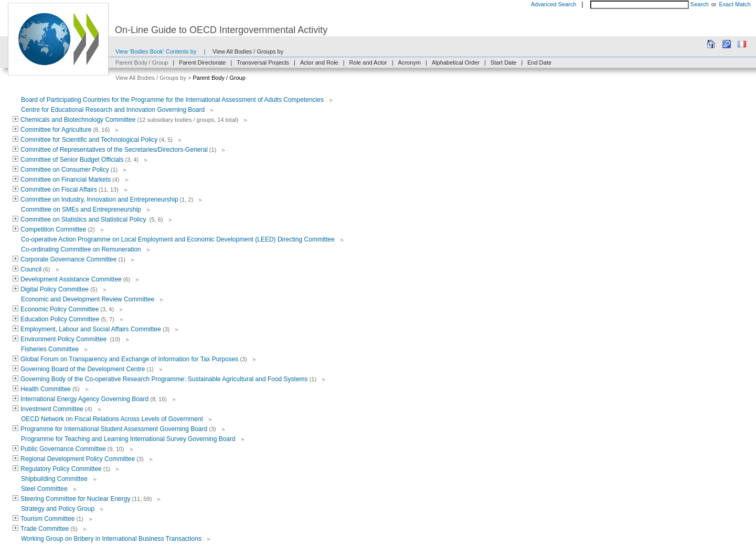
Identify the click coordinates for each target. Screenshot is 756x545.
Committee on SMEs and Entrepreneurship (81, 209)
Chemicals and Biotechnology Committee (78, 120)
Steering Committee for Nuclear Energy (75, 499)
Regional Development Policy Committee (78, 459)
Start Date (504, 62)
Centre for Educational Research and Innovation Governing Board (113, 110)
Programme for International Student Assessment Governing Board (114, 429)
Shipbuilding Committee (54, 479)
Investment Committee (52, 409)
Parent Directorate (202, 62)
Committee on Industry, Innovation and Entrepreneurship (99, 200)
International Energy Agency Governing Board (84, 399)
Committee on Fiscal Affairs (59, 190)
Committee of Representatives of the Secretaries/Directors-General (114, 150)
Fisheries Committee (50, 349)
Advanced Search (554, 4)
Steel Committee (44, 489)
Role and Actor (368, 62)
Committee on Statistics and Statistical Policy (84, 219)
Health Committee (46, 389)
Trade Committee (45, 529)
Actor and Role (319, 62)
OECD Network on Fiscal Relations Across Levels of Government (112, 419)
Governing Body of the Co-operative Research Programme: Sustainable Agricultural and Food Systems (164, 379)
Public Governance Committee (63, 449)
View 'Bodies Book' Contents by (156, 51)
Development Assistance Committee (71, 279)
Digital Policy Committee (55, 289)
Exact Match (735, 4)
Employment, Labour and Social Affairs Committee (91, 329)
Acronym (409, 62)
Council (31, 269)
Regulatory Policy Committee (61, 469)
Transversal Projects (263, 62)
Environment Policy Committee (64, 339)
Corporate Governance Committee (68, 259)
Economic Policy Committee (60, 309)
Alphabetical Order (456, 62)
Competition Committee (53, 229)
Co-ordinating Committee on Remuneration (81, 249)
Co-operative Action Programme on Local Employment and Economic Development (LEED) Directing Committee (178, 239)
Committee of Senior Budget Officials (72, 160)
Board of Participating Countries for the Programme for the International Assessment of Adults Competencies (172, 100)
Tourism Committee (47, 519)
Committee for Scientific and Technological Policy (89, 140)
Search (700, 4)
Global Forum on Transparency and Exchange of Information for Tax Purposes (129, 359)
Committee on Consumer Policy (65, 170)
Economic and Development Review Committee (88, 299)
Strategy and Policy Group (58, 509)
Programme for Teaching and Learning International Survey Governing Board (128, 439)
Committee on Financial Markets (66, 180)
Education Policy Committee (60, 319)
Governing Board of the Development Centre (83, 369)
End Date (539, 62)
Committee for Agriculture (56, 130)
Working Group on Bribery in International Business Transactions (111, 539)
